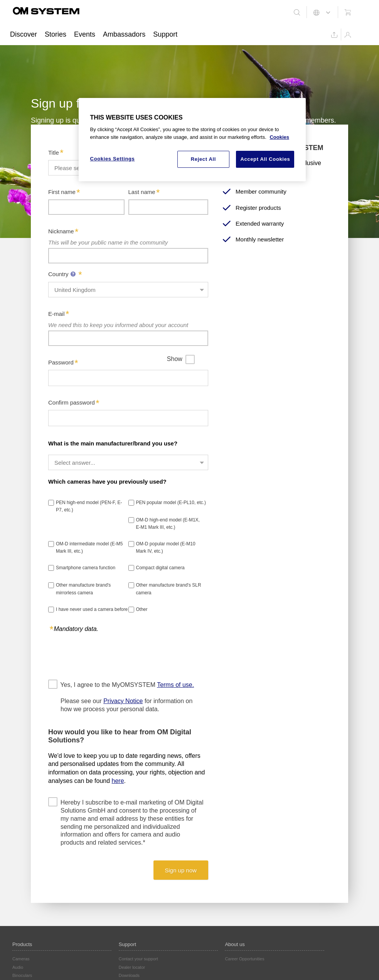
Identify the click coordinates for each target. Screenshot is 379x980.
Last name (142, 192)
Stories (56, 34)
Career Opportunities (244, 959)
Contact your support (138, 959)
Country (63, 274)
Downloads (129, 975)
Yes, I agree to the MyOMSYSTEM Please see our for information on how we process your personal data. (127, 697)
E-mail (56, 314)
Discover (24, 34)
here (118, 781)
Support (165, 34)
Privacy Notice (123, 701)
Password (61, 362)
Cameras (21, 959)
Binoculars (22, 975)
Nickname (61, 231)
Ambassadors (124, 34)
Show (175, 359)
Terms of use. (175, 685)
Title (54, 153)
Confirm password (72, 402)
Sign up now (181, 870)
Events (85, 34)
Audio (18, 967)
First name (62, 192)
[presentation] (107, 656)
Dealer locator (132, 967)
